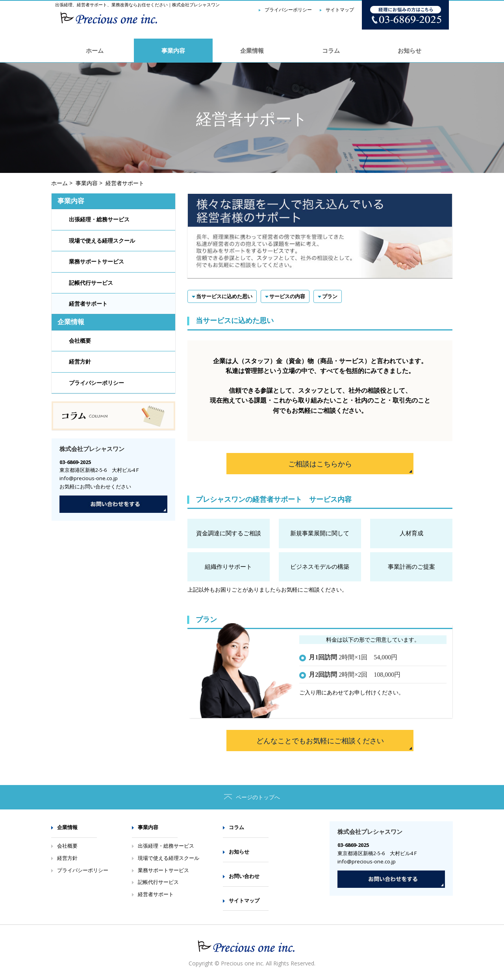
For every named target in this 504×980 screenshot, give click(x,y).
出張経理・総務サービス (99, 220)
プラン (330, 296)
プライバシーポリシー (96, 383)
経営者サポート (88, 304)
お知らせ (409, 50)
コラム (331, 50)
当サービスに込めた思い (224, 296)
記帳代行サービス (91, 283)
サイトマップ (244, 900)
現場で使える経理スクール (102, 241)
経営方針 (80, 362)
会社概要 (80, 341)
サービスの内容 (287, 296)
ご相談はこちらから (320, 464)
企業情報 (252, 50)
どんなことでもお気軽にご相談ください (320, 741)
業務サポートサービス (96, 262)
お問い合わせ (244, 876)
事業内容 (173, 50)
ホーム (95, 50)
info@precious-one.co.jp (89, 478)
